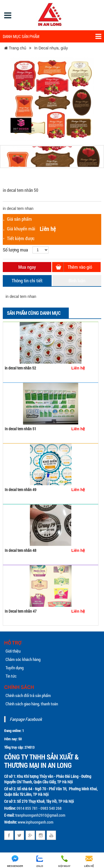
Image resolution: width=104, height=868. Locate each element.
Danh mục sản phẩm (52, 37)
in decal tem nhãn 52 (20, 368)
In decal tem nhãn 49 (21, 490)
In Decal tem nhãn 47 (21, 611)
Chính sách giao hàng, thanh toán (32, 704)
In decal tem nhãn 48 (21, 550)
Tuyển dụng (15, 668)
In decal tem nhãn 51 (21, 429)
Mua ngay (27, 267)
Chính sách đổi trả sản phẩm (28, 695)
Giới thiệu (13, 651)
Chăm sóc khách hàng (23, 659)
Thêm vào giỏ (80, 267)
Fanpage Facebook (26, 719)
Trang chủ (15, 48)
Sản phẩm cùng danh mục (34, 313)
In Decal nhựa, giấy (51, 48)
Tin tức (11, 676)
